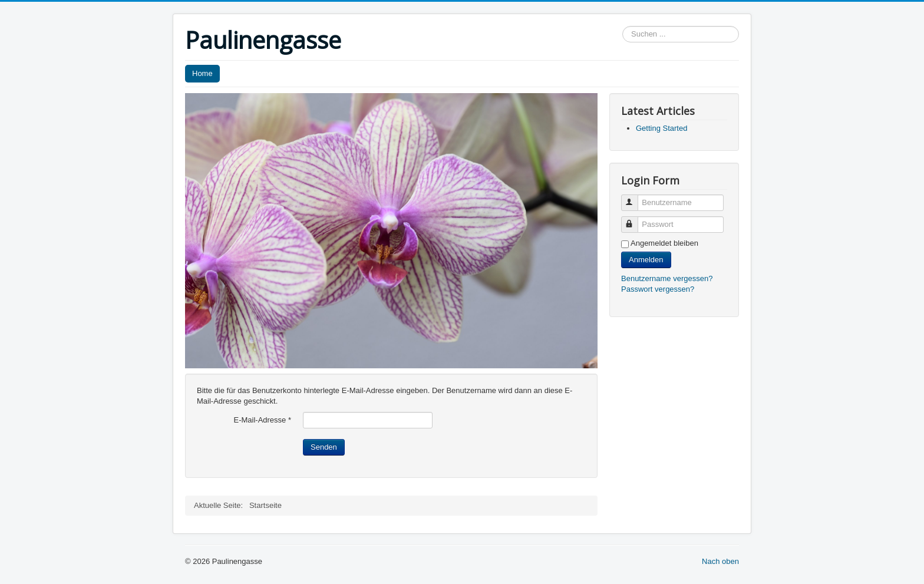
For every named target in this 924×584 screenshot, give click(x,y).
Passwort (635, 220)
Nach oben (720, 561)
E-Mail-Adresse (262, 420)
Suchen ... (623, 26)
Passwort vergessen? (658, 289)
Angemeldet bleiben (664, 243)
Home (202, 73)
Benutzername (635, 198)
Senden (324, 447)
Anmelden (646, 260)
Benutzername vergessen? (667, 278)
